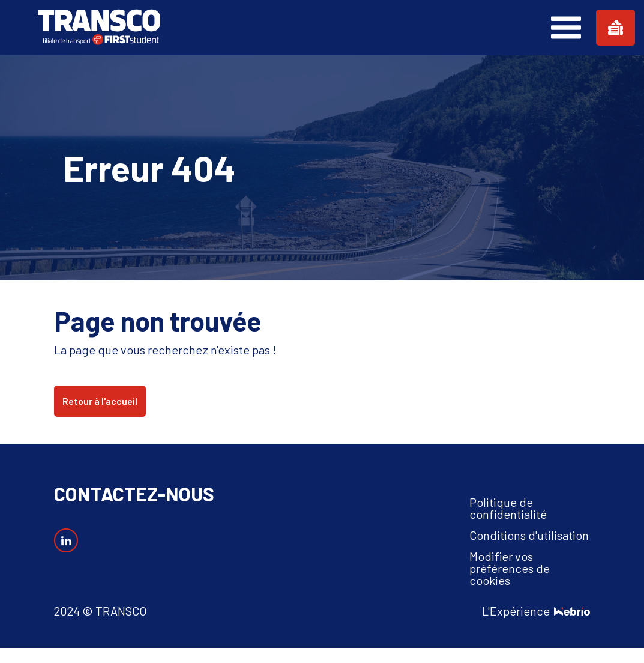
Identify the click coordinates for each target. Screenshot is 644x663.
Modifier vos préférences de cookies (510, 568)
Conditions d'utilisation (529, 535)
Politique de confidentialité (508, 508)
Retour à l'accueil (100, 401)
